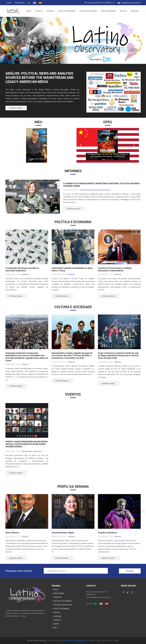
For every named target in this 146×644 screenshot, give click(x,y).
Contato (9, 3)
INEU (55, 628)
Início (29, 11)
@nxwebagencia (80, 640)
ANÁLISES (135, 11)
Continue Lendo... (16, 108)
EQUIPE (56, 624)
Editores (25, 274)
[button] (12, 145)
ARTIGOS (123, 11)
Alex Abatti (68, 640)
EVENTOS (57, 597)
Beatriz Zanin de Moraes (32, 451)
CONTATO (57, 620)
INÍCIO (56, 590)
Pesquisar (130, 571)
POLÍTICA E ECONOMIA (67, 11)
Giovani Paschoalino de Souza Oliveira (95, 190)
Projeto (39, 11)
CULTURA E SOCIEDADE (88, 11)
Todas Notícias (19, 3)
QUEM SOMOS (59, 593)
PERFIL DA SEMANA (108, 11)
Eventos (50, 11)
